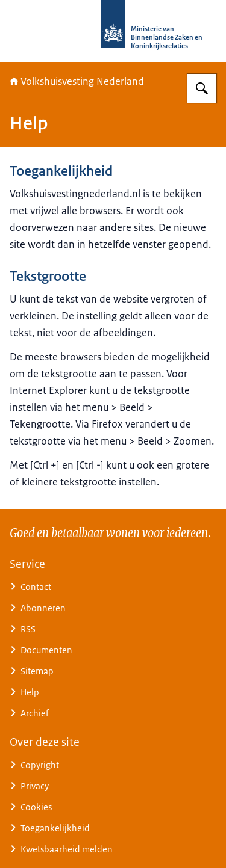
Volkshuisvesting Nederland (77, 81)
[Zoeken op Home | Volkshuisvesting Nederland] (202, 88)
